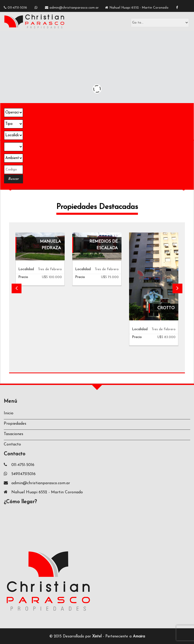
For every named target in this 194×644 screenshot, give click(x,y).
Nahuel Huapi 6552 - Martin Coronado (139, 8)
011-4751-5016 (17, 8)
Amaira (139, 637)
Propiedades (15, 424)
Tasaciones (14, 434)
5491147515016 (23, 474)
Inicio (9, 413)
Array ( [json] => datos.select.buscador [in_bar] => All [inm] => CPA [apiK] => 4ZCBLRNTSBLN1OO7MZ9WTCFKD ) (14, 147)
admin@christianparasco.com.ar (74, 8)
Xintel (97, 637)
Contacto (12, 444)
